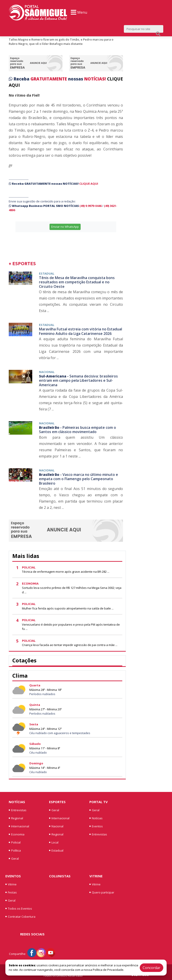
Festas (11, 892)
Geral (14, 859)
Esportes (57, 802)
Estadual (56, 850)
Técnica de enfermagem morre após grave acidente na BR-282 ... (66, 572)
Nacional (56, 826)
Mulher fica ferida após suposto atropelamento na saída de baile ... (68, 608)
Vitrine (11, 884)
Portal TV (99, 802)
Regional (16, 818)
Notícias (17, 802)
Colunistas (60, 876)
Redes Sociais (32, 934)
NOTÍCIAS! (95, 79)
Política (15, 850)
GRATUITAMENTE (49, 79)
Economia (17, 834)
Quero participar (102, 892)
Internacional (19, 826)
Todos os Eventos (19, 908)
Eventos (96, 826)
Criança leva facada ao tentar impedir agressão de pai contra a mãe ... (70, 645)
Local (54, 842)
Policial (15, 842)
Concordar (152, 968)
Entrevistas (18, 810)
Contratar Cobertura (20, 917)
